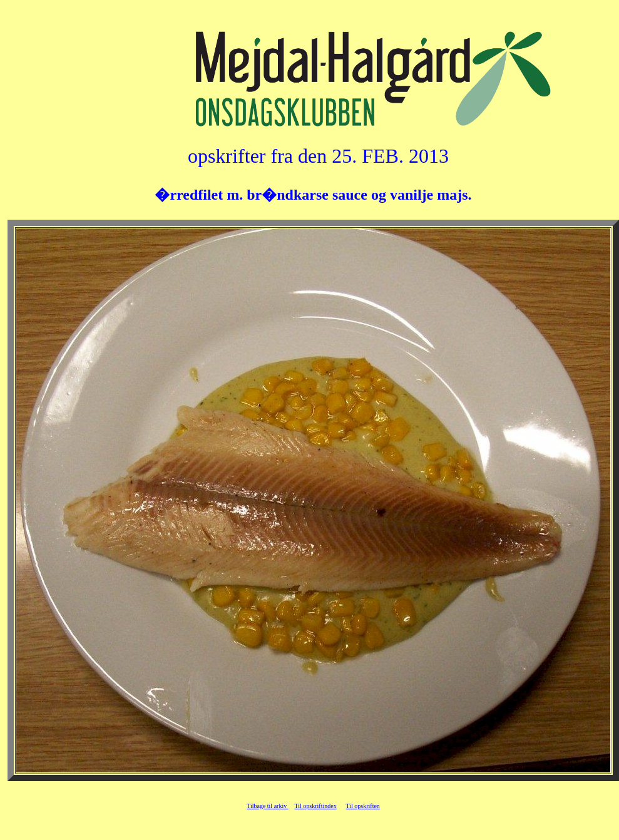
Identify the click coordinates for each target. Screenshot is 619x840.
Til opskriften (363, 806)
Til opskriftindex (316, 806)
